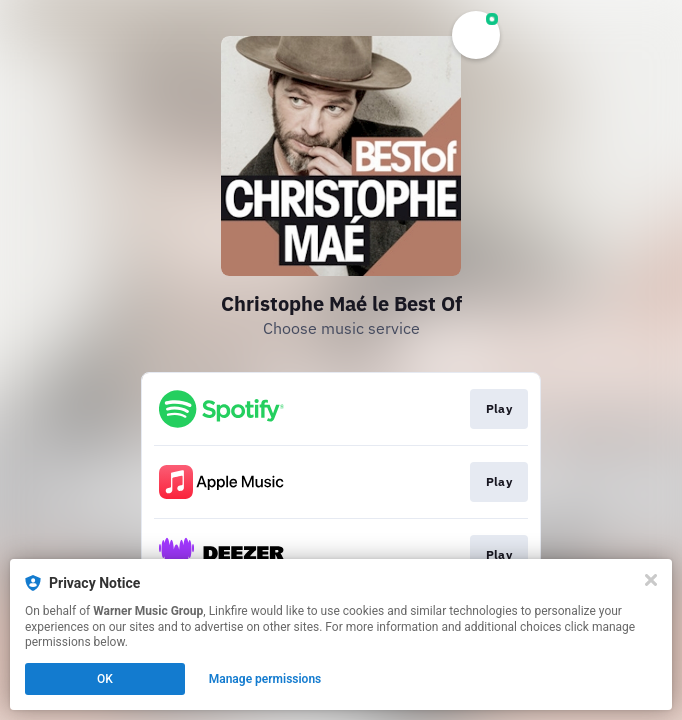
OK (105, 679)
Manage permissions (265, 679)
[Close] (651, 580)
